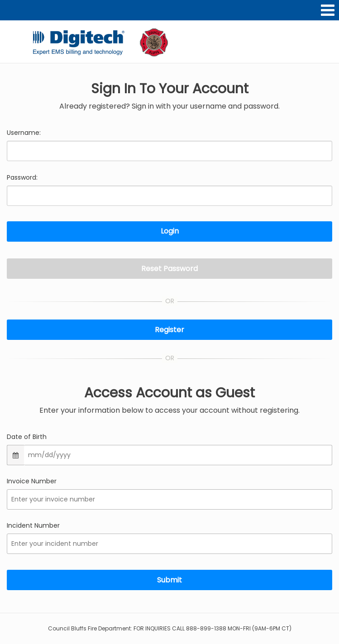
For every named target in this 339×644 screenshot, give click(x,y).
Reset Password (169, 269)
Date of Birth (27, 437)
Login (170, 231)
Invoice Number (32, 481)
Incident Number (33, 525)
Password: (22, 177)
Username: (24, 133)
